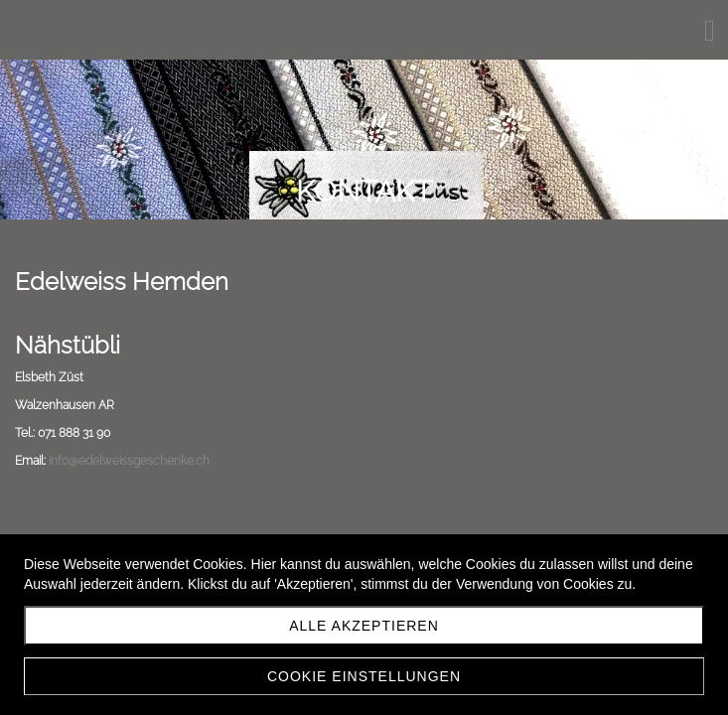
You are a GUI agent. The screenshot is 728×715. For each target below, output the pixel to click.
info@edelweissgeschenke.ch (129, 461)
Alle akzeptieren (364, 626)
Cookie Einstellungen (364, 676)
